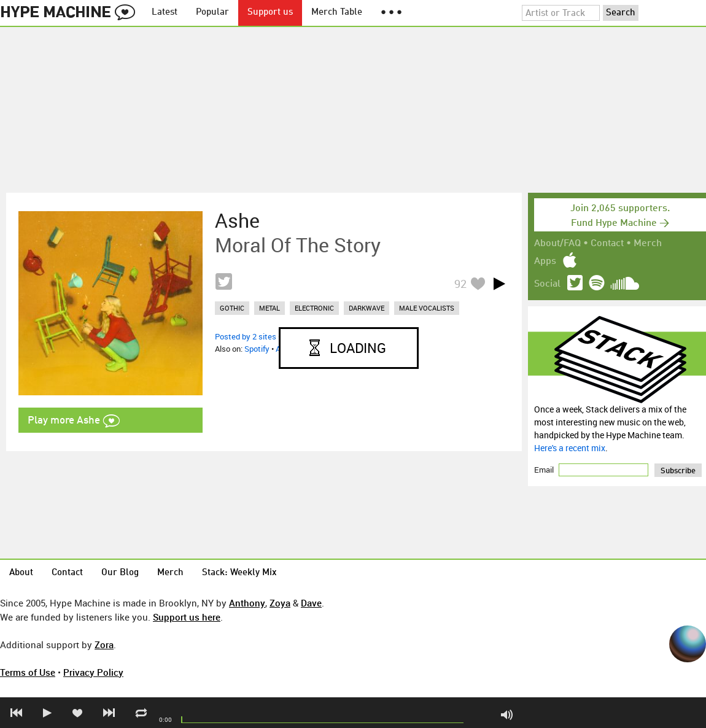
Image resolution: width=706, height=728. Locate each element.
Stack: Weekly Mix (239, 573)
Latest (165, 13)
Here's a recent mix (570, 448)
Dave (311, 603)
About (21, 573)
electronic (314, 308)
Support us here (187, 617)
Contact (607, 244)
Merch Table (337, 13)
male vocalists (427, 308)
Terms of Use (28, 672)
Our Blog (120, 573)
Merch (648, 244)
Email (545, 470)
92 (460, 284)
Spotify (257, 349)
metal (270, 308)
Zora (104, 645)
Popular (212, 13)
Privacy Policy (93, 672)
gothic (232, 308)
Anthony (247, 603)
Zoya (280, 603)
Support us (270, 13)
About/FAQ (557, 244)
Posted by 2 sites (246, 336)
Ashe (237, 220)
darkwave (367, 308)
